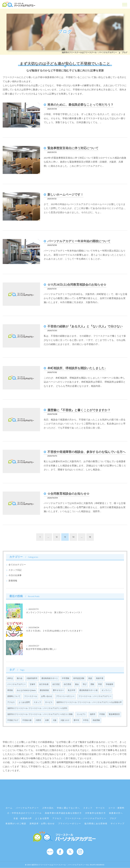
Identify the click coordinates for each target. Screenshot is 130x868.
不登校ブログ (13, 720)
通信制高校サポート (50, 678)
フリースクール (31, 696)
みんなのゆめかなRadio (26, 690)
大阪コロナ (65, 720)
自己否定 (56, 684)
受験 (92, 684)
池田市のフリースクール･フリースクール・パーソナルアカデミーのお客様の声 (89, 702)
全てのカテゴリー (17, 565)
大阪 (55, 720)
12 (57, 537)
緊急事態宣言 (114, 714)
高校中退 (100, 678)
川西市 (38, 720)
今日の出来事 (15, 575)
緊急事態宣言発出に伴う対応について (73, 148)
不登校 (102, 714)
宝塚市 (32, 684)
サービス (49, 702)
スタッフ (37, 702)
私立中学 (72, 690)
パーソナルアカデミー (17, 684)
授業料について (14, 696)
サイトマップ (118, 824)
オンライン (106, 690)
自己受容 (67, 684)
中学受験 (66, 678)
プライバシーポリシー (65, 696)
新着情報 (13, 581)
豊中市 (76, 720)
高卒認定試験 (79, 678)
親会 (77, 684)
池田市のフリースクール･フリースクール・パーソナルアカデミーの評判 (37, 708)
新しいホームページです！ (65, 195)
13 (65, 537)
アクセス (11, 702)
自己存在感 (44, 684)
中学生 (86, 720)
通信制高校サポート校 (88, 690)
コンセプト (81, 714)
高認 (90, 678)
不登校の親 (27, 720)
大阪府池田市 (32, 678)
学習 (100, 684)
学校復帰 (109, 684)
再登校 (10, 690)
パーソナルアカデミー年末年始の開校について (79, 241)
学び (85, 684)
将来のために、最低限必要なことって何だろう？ (80, 105)
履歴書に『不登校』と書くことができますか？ (79, 410)
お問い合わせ (47, 696)
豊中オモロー (58, 690)
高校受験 (96, 720)
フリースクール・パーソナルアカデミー (95, 696)
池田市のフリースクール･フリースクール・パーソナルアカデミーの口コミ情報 (40, 714)
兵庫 (47, 720)
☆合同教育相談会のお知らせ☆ (68, 494)
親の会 (20, 678)
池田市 (93, 714)
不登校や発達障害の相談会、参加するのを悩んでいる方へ (86, 452)
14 (73, 537)
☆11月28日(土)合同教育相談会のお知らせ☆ (77, 285)
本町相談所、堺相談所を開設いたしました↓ (77, 368)
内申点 (10, 678)
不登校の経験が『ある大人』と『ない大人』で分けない (85, 326)
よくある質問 (24, 702)
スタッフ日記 (15, 570)
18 (90, 537)
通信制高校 (44, 690)
